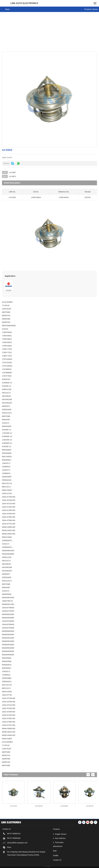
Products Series (91, 9)
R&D (55, 862)
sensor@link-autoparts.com (17, 854)
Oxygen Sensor (61, 845)
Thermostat (59, 853)
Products (56, 840)
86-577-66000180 (14, 849)
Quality (56, 866)
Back (8, 9)
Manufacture (58, 857)
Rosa (9, 858)
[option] (14, 793)
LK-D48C (12, 172)
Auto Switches (60, 849)
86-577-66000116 (14, 844)
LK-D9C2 (12, 176)
